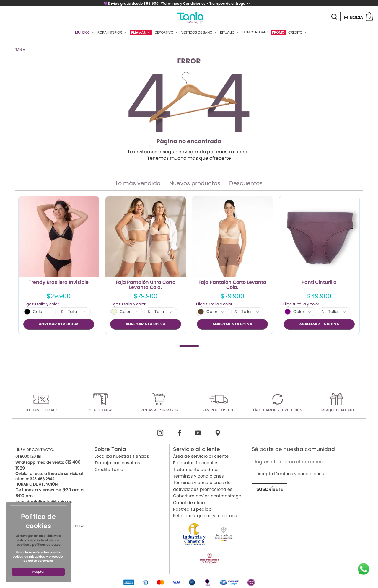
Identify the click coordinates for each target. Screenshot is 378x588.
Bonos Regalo (255, 32)
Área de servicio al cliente (201, 456)
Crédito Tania (109, 469)
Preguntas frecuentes (196, 463)
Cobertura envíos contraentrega (207, 496)
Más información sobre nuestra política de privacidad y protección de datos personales (39, 557)
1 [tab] (189, 346)
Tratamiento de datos (196, 469)
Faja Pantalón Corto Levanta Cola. (232, 285)
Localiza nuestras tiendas (122, 456)
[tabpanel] (59, 265)
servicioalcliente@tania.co (44, 502)
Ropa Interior (112, 32)
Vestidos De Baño (199, 32)
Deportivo (167, 32)
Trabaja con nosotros (117, 463)
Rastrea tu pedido (192, 509)
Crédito (298, 32)
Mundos (85, 32)
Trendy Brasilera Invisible (59, 283)
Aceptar (38, 572)
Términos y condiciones (198, 476)
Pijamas (141, 33)
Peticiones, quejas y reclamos (205, 516)
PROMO (278, 32)
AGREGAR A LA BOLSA (59, 324)
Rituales (230, 32)
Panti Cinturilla (319, 283)
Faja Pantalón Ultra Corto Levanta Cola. (146, 285)
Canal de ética (189, 502)
